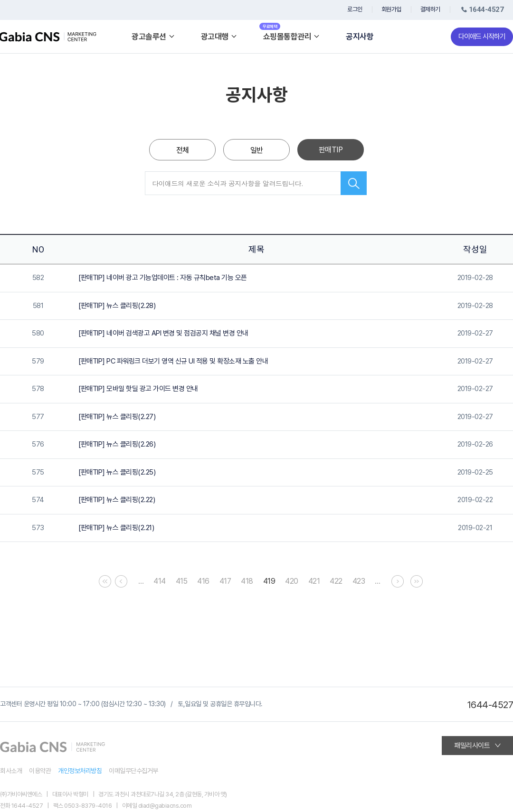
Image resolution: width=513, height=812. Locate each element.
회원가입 (391, 9)
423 (359, 581)
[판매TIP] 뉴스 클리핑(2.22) (117, 500)
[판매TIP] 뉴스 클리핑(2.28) (117, 306)
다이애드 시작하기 (482, 37)
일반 (257, 150)
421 (314, 581)
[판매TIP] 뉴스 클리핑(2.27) (117, 417)
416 (203, 581)
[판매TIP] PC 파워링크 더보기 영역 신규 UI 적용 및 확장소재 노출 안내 (173, 361)
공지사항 (360, 37)
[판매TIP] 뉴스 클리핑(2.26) (117, 444)
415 (182, 581)
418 (247, 581)
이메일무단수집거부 (133, 771)
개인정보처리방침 (80, 771)
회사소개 (11, 771)
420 (292, 581)
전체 (183, 150)
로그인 (355, 9)
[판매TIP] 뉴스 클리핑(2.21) (116, 528)
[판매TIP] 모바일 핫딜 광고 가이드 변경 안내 (138, 389)
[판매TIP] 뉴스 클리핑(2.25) (117, 472)
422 (336, 581)
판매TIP (331, 150)
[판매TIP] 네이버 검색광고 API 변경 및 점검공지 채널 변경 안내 (163, 333)
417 (225, 581)
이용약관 (40, 771)
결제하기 (430, 9)
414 (160, 581)
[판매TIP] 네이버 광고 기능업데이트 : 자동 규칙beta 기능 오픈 (163, 278)
